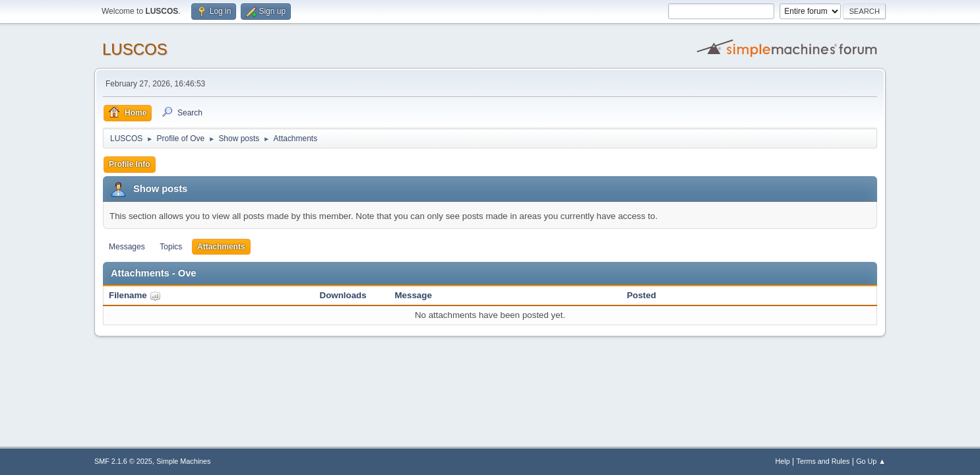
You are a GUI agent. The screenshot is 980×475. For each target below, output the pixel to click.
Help (783, 461)
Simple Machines (183, 461)
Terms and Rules (823, 461)
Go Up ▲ (871, 461)
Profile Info (130, 164)
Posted (641, 295)
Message (413, 295)
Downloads (343, 295)
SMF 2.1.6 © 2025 (123, 461)
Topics (171, 247)
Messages (127, 247)
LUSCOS (135, 49)
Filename (135, 295)
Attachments (221, 247)
